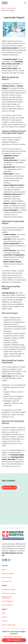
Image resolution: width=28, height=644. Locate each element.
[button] (3, 560)
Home (3, 8)
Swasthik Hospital (17, 455)
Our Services (11, 8)
